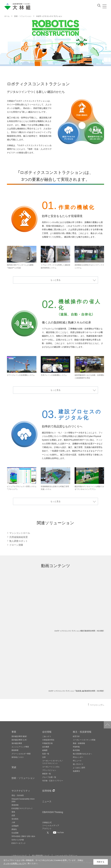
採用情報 (47, 791)
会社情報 (47, 732)
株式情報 (76, 750)
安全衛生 (15, 819)
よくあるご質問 (79, 768)
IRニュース (77, 761)
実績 (14, 767)
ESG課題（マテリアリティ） (22, 808)
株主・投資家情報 (82, 732)
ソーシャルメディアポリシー (66, 855)
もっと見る (55, 280)
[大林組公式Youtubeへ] (58, 832)
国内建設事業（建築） (19, 736)
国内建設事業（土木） (19, 740)
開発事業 (15, 750)
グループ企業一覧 (49, 777)
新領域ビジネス (18, 757)
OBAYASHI (53, 812)
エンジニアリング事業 (20, 747)
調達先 (14, 829)
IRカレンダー (78, 757)
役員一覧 (46, 754)
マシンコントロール (20, 533)
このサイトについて (19, 855)
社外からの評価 (18, 840)
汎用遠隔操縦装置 (18, 537)
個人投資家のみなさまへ (82, 754)
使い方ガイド (78, 764)
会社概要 (46, 747)
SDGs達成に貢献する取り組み (23, 836)
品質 (13, 815)
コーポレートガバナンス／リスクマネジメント (53, 762)
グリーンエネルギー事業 (21, 754)
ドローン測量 (16, 545)
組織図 (45, 750)
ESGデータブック (19, 843)
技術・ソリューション (23, 778)
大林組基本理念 (48, 740)
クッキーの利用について (14, 863)
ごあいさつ (47, 736)
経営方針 (76, 736)
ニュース (47, 801)
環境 (13, 812)
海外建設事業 (17, 743)
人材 (13, 822)
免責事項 (76, 771)
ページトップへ (97, 705)
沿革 (44, 757)
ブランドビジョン (49, 770)
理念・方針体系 (18, 795)
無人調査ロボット (18, 541)
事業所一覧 (47, 774)
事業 (14, 732)
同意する (101, 862)
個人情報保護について (41, 855)
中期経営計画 (47, 743)
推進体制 (15, 805)
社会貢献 (15, 833)
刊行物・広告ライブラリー (53, 781)
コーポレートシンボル (51, 767)
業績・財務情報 (79, 743)
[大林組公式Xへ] (48, 833)
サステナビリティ (21, 791)
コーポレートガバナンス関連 (84, 740)
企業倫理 (15, 826)
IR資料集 (76, 747)
